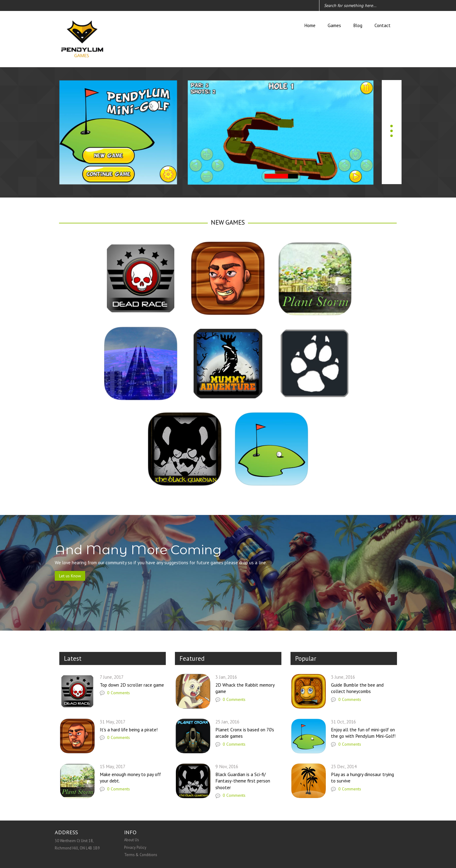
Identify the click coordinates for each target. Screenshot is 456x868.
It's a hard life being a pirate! (129, 730)
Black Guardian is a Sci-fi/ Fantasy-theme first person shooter (243, 781)
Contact (383, 25)
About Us (131, 840)
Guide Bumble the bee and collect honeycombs (357, 688)
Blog (358, 25)
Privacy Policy (135, 847)
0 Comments (115, 693)
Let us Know (70, 576)
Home (310, 25)
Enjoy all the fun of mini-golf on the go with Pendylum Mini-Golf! (363, 733)
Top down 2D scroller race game (132, 685)
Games (334, 25)
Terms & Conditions (141, 855)
